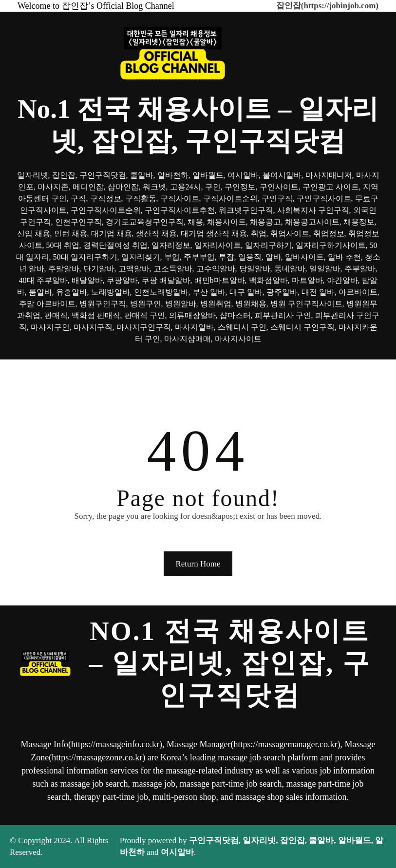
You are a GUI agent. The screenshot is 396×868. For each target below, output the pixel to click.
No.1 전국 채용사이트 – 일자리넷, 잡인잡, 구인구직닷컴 (230, 663)
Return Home (198, 564)
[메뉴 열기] (198, 373)
